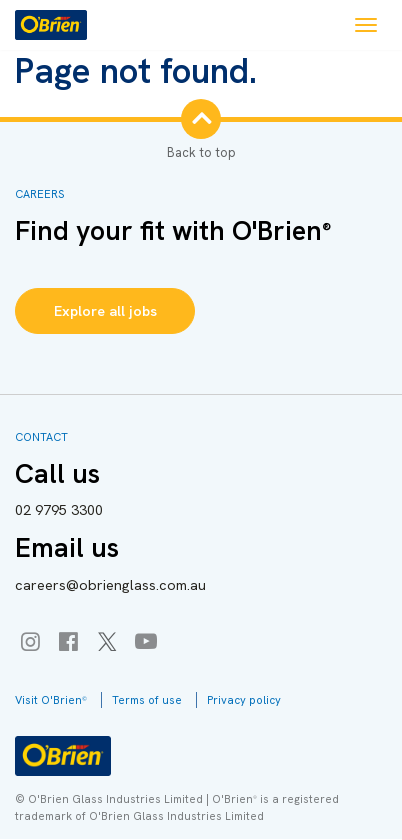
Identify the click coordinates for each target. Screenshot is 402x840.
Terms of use (147, 700)
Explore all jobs (105, 311)
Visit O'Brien (51, 700)
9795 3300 (59, 510)
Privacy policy (244, 700)
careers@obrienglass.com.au (110, 585)
